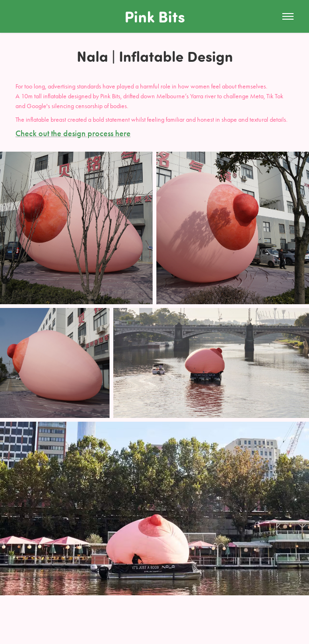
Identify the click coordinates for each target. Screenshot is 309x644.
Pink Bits (155, 16)
